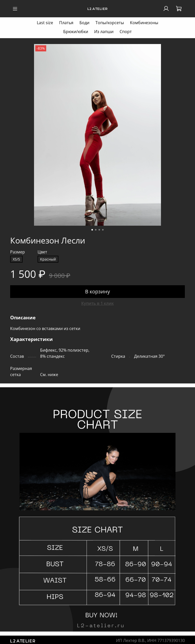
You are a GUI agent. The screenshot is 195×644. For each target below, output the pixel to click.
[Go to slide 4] (103, 230)
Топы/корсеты (110, 23)
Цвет (42, 252)
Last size (45, 23)
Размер (18, 252)
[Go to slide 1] (92, 230)
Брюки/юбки (76, 32)
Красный (48, 259)
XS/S (16, 259)
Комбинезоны (144, 23)
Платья (66, 23)
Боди (84, 23)
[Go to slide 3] (99, 230)
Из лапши (104, 32)
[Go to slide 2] (96, 230)
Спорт (126, 32)
